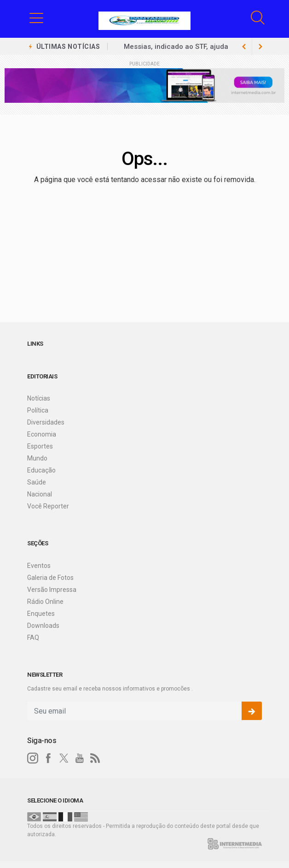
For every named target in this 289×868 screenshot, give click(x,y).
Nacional (40, 494)
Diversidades (46, 422)
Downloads (43, 626)
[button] (36, 18)
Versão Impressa (52, 590)
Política (38, 410)
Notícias (39, 398)
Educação (41, 470)
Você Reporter (48, 506)
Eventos (39, 566)
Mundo (37, 458)
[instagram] (33, 758)
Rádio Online (45, 602)
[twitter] (64, 758)
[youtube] (80, 758)
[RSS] (95, 758)
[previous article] (260, 47)
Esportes (40, 446)
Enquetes (41, 614)
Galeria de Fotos (50, 578)
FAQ (33, 638)
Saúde (37, 482)
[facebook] (48, 758)
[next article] (244, 47)
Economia (42, 434)
